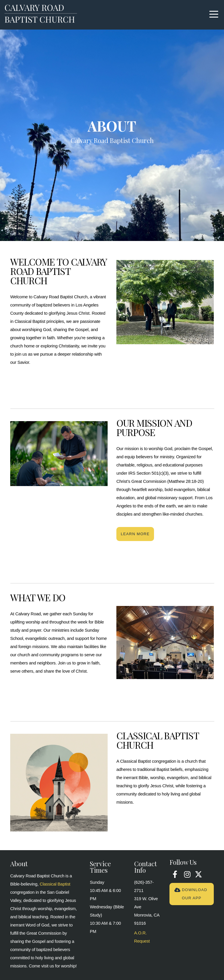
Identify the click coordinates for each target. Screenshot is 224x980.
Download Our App (191, 894)
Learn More (135, 534)
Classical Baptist (55, 884)
